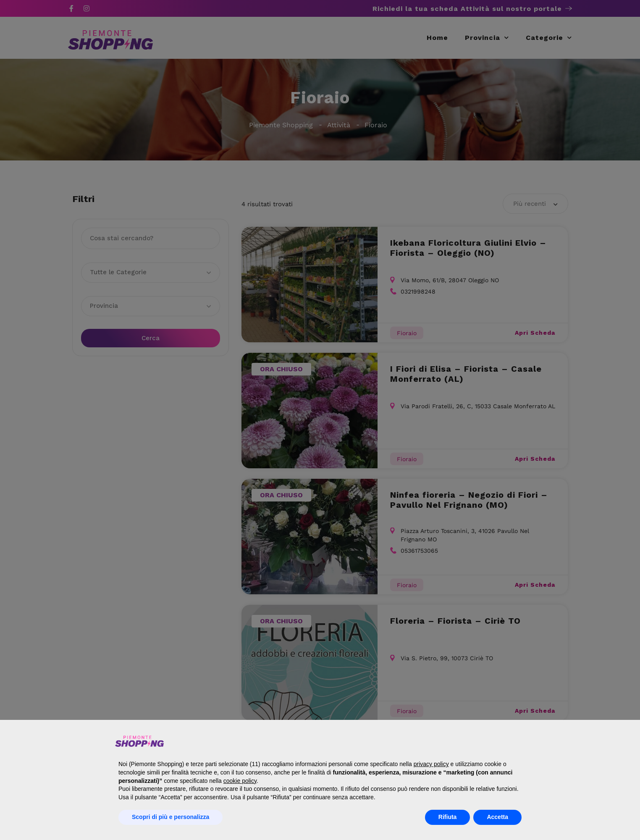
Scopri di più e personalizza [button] (170, 817)
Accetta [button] (497, 817)
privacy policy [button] (431, 764)
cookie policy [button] (240, 781)
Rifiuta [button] (448, 817)
